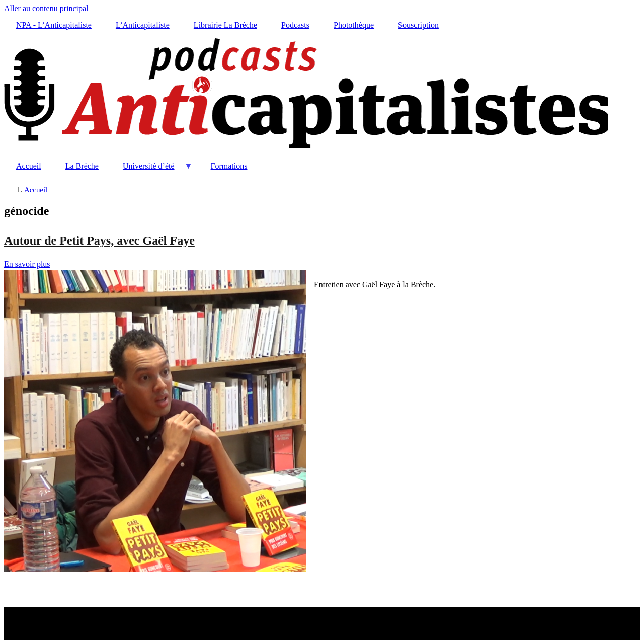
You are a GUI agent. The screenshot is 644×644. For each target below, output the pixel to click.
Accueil (29, 166)
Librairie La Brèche (225, 25)
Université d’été (152, 170)
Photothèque (354, 25)
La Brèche (82, 166)
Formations (229, 166)
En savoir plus (27, 264)
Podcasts (295, 25)
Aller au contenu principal (46, 8)
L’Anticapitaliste (143, 25)
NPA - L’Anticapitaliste (54, 25)
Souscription (418, 25)
